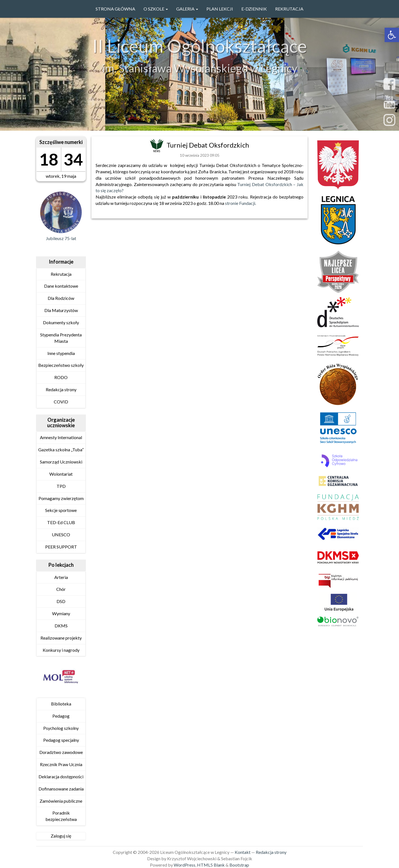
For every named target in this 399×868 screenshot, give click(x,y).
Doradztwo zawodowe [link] (61, 752)
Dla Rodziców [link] (61, 298)
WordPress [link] (185, 865)
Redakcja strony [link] (61, 389)
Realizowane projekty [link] (61, 638)
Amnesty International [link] (61, 437)
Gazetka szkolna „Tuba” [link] (61, 450)
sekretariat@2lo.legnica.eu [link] (308, 112)
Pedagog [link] (61, 716)
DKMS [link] (61, 626)
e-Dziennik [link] (254, 9)
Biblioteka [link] (61, 704)
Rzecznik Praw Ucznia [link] (61, 764)
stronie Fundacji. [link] (241, 203)
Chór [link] (61, 589)
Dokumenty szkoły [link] (61, 322)
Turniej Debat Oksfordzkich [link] (208, 145)
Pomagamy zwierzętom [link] (61, 498)
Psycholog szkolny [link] (61, 728)
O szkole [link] (156, 9)
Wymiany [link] (61, 613)
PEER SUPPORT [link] (61, 547)
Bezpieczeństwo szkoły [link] (61, 365)
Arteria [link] (61, 577)
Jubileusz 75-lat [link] (61, 238)
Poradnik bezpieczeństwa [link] (61, 816)
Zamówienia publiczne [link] (61, 801)
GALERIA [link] (187, 9)
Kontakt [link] (243, 852)
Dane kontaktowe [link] (61, 286)
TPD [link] (61, 486)
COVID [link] (61, 402)
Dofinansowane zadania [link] (61, 789)
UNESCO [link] (61, 535)
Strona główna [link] (115, 9)
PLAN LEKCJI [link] (220, 9)
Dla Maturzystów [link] (61, 310)
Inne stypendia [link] (61, 353)
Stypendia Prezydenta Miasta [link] (61, 338)
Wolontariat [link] (61, 474)
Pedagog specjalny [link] (61, 740)
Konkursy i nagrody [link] (61, 650)
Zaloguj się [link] (61, 836)
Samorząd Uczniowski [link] (61, 462)
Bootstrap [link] (239, 865)
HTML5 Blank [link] (211, 865)
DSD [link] (61, 601)
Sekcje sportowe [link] (61, 510)
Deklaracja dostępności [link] (61, 776)
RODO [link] (61, 377)
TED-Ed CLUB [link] (61, 522)
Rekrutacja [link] (289, 9)
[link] (392, 35)
